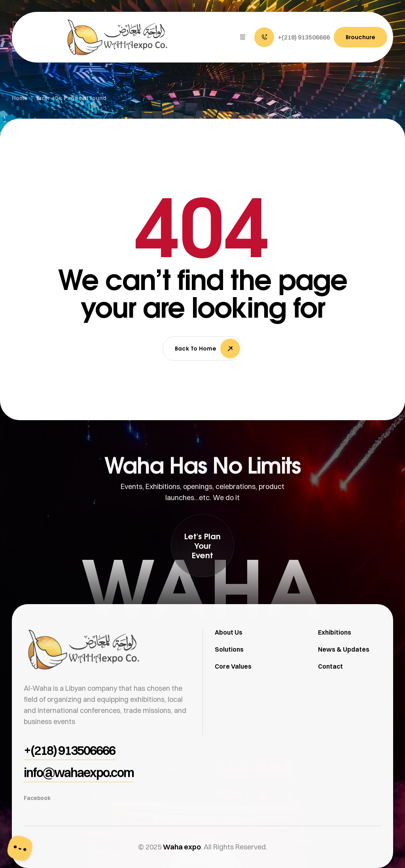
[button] (292, 37)
